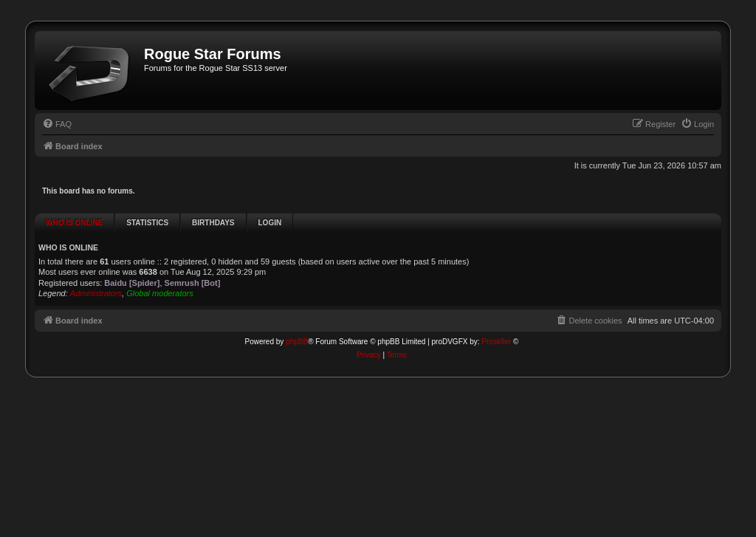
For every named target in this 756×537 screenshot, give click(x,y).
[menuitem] (57, 124)
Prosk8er (496, 322)
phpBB (297, 322)
